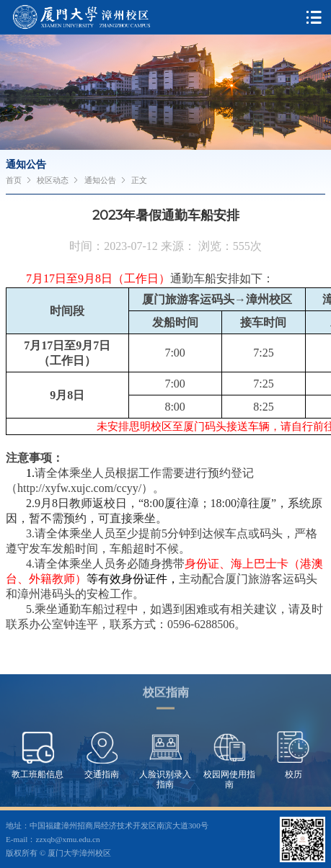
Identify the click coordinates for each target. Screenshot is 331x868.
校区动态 (53, 180)
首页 (14, 180)
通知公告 (100, 180)
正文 (139, 180)
